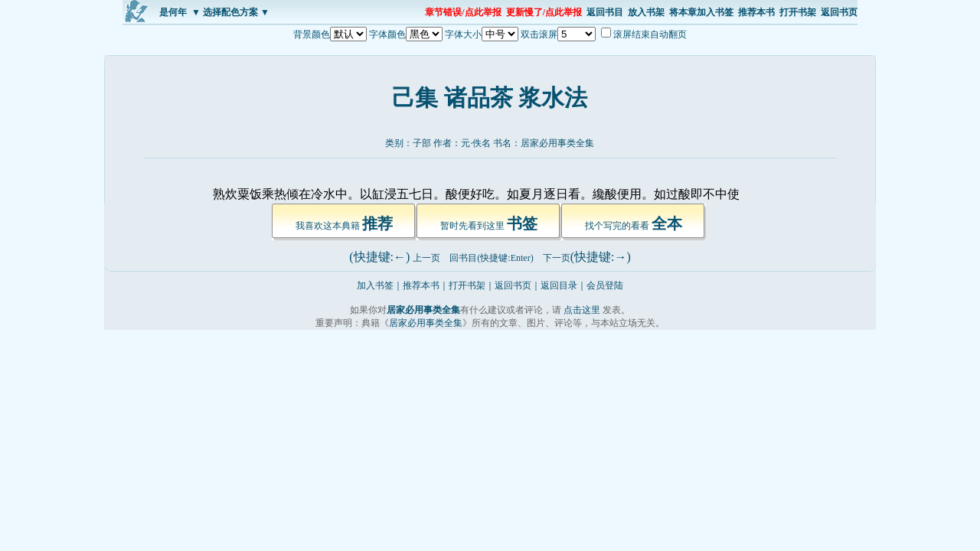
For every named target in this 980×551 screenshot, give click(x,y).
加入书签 (375, 285)
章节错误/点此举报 (463, 12)
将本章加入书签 (701, 12)
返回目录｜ (563, 285)
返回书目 (605, 12)
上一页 (426, 258)
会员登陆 (605, 285)
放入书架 (646, 12)
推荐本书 (756, 12)
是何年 (173, 12)
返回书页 (839, 12)
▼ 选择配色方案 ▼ (230, 12)
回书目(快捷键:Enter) (491, 258)
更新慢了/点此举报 (544, 12)
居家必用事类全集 (557, 143)
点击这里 (582, 310)
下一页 (557, 258)
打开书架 (798, 12)
